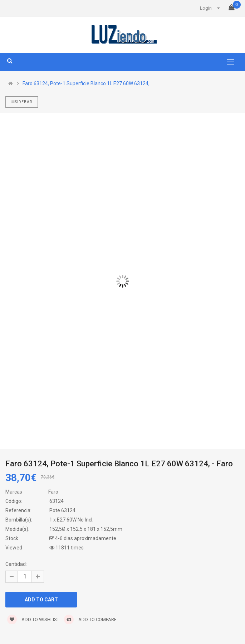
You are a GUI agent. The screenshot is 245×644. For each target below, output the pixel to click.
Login (206, 8)
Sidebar (22, 102)
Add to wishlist (33, 619)
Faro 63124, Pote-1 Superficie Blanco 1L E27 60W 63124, (86, 83)
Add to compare (90, 619)
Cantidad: (16, 564)
